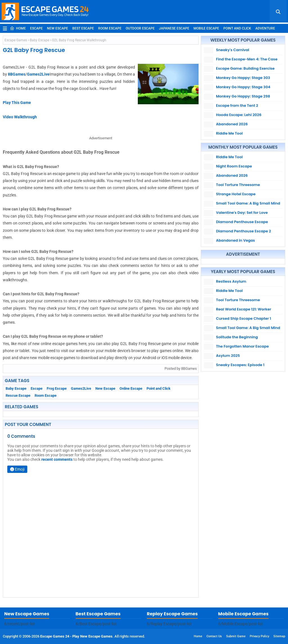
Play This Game (17, 103)
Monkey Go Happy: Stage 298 (243, 96)
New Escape (58, 28)
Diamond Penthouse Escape (242, 222)
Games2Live (38, 74)
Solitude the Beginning (237, 337)
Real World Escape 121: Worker (244, 309)
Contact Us (214, 636)
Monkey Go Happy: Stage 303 (243, 78)
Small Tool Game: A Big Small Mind (248, 203)
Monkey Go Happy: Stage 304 (243, 87)
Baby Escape (40, 40)
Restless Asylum (231, 281)
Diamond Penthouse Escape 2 (243, 231)
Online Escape (131, 388)
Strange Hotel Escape (236, 194)
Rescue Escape (18, 395)
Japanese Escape (174, 28)
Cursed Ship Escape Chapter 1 (244, 318)
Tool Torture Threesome (238, 185)
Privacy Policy (259, 636)
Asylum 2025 (228, 356)
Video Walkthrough (20, 117)
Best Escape (83, 28)
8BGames (17, 74)
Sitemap (279, 636)
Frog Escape (57, 388)
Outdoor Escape (140, 28)
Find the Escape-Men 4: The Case (247, 59)
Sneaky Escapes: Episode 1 (240, 365)
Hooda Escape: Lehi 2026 (239, 115)
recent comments (57, 459)
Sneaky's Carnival (233, 50)
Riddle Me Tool (229, 133)
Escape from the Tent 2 (237, 106)
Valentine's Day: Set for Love (242, 213)
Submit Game (236, 636)
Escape (36, 28)
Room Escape (110, 28)
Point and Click (237, 28)
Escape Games (16, 40)
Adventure (265, 28)
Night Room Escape (234, 166)
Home (18, 28)
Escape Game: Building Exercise (245, 68)
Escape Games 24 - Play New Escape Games (76, 636)
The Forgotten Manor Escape (242, 346)
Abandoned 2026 (232, 124)
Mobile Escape (206, 28)
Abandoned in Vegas (235, 240)
